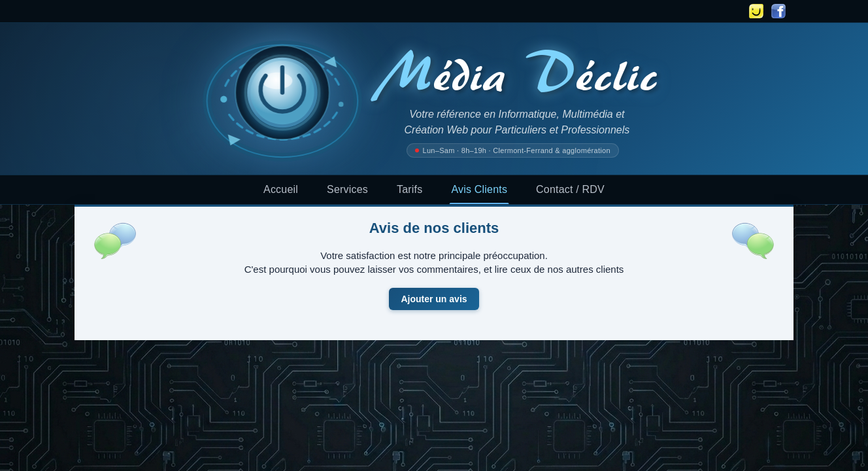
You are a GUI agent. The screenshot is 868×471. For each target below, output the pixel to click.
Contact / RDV (570, 189)
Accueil (281, 189)
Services (347, 189)
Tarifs (409, 189)
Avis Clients (479, 189)
